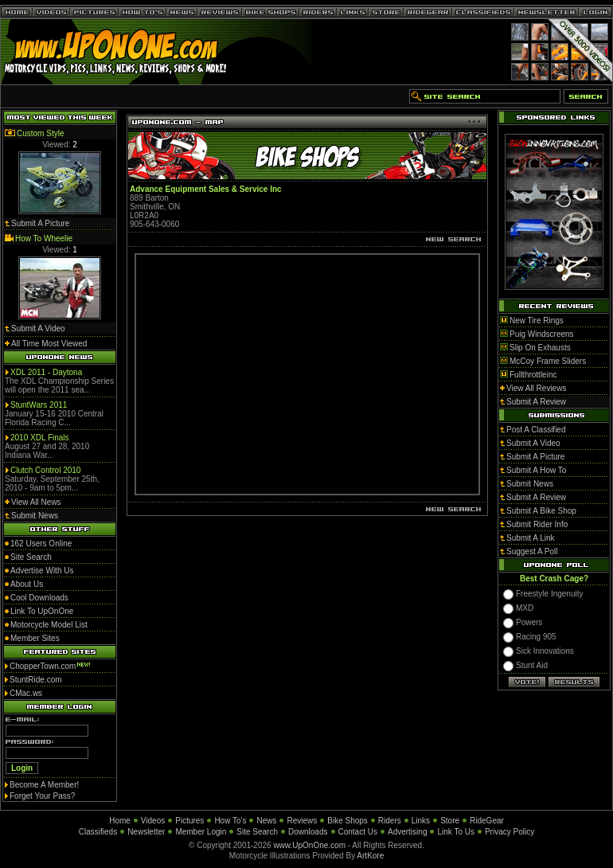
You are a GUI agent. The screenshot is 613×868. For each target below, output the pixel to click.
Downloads (308, 832)
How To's (230, 821)
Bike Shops (347, 821)
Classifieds (98, 832)
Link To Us (456, 832)
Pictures (189, 821)
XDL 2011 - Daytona (46, 372)
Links (421, 821)
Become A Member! (44, 785)
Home (120, 821)
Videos (153, 821)
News (266, 821)
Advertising (407, 832)
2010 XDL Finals (40, 438)
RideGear (487, 821)
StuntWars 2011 (39, 405)
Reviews (302, 821)
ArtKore (370, 856)
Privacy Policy (510, 832)
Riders (390, 821)
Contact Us (358, 832)
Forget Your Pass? (42, 796)
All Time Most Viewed (49, 344)
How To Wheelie (44, 239)
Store (450, 821)
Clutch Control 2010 (45, 470)
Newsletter (146, 832)
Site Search (257, 832)
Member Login (201, 832)
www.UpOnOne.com (309, 845)
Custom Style (40, 133)
